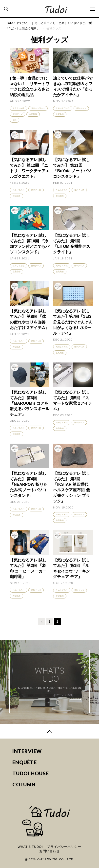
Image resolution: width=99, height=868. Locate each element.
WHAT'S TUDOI (30, 847)
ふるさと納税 (19, 108)
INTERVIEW (27, 751)
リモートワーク (38, 108)
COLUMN (24, 785)
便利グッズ (18, 114)
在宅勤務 (33, 114)
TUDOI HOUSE (31, 773)
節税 (15, 120)
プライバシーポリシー (64, 847)
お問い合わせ (49, 851)
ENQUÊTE (25, 762)
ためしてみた (19, 190)
